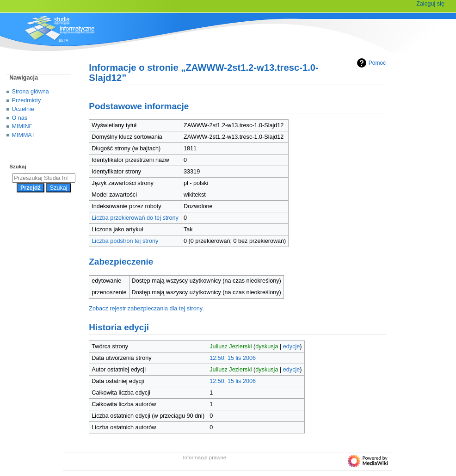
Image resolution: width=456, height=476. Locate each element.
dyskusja (267, 346)
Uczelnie (23, 109)
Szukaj (18, 167)
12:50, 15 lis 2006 (233, 358)
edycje (292, 346)
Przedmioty (27, 100)
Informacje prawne (205, 457)
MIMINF (22, 126)
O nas (20, 118)
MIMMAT (24, 135)
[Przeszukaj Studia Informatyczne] (44, 178)
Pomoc (370, 63)
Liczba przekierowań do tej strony (135, 218)
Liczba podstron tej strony (125, 241)
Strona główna (31, 92)
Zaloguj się (430, 4)
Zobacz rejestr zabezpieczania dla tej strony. (146, 309)
